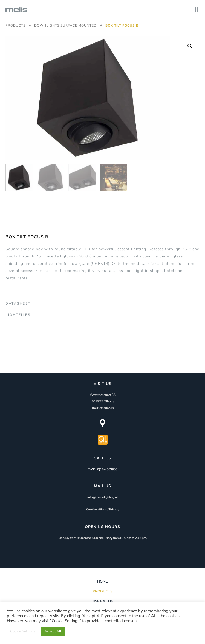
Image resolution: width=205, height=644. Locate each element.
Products (15, 25)
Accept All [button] (53, 631)
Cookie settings (97, 509)
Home (102, 581)
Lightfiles (18, 315)
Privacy (114, 509)
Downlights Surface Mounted (65, 25)
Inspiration (102, 601)
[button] (190, 46)
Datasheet (18, 303)
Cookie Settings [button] (23, 631)
